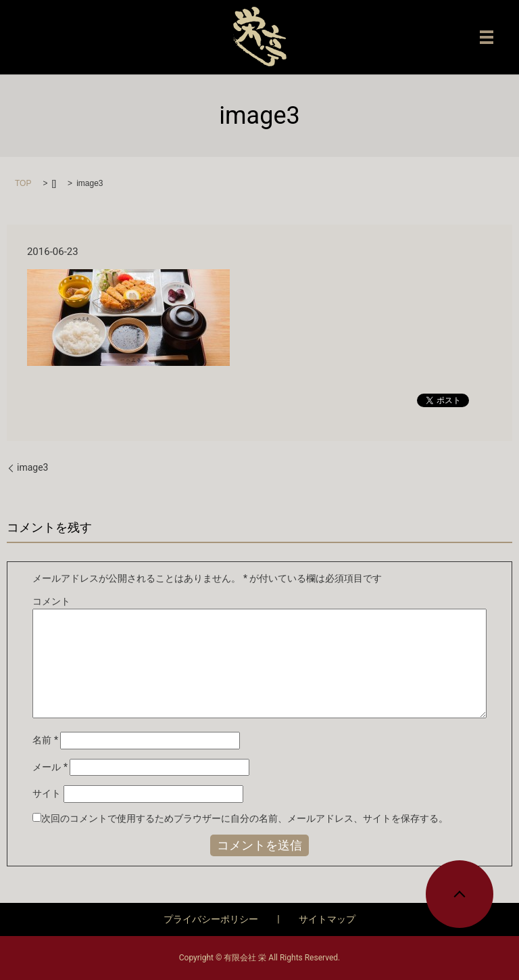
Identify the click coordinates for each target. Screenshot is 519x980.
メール (50, 767)
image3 (32, 467)
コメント (51, 601)
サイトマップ (327, 919)
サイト (47, 793)
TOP (23, 183)
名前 (45, 740)
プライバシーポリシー (211, 919)
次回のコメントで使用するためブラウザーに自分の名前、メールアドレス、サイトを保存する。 (245, 818)
